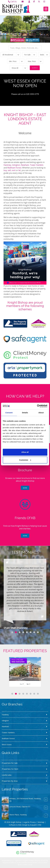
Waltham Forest (14, 168)
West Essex (7, 744)
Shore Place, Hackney (18, 815)
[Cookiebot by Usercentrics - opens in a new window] (37, 406)
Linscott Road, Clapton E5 (20, 807)
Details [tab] (25, 413)
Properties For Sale (10, 763)
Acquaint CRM (36, 825)
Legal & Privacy (29, 822)
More (25, 488)
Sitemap (41, 822)
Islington (16, 165)
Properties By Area (10, 781)
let (20, 170)
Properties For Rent (10, 769)
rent (14, 170)
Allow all (25, 452)
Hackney (7, 165)
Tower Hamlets (37, 165)
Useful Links (7, 775)
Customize (25, 460)
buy (5, 170)
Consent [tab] (9, 413)
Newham (25, 165)
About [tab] (41, 413)
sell (9, 170)
